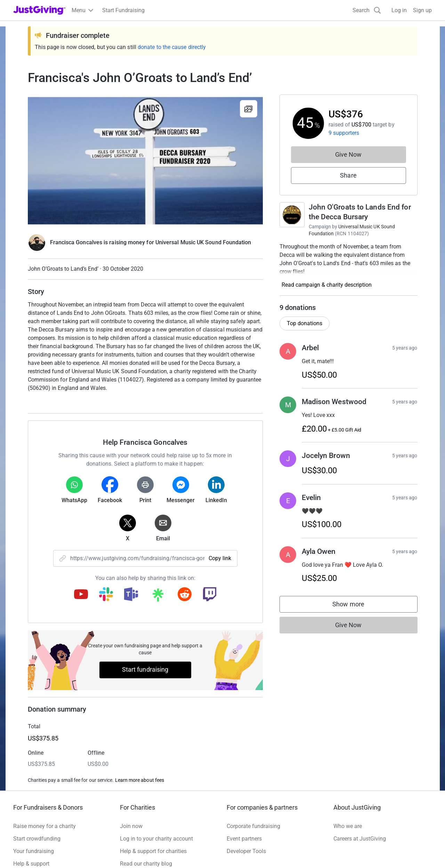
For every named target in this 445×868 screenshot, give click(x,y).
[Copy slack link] (106, 595)
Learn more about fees (140, 780)
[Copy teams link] (131, 595)
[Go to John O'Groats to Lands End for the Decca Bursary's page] (292, 215)
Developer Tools (246, 851)
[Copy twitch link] (210, 595)
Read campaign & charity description (327, 285)
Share (348, 175)
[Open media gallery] (145, 161)
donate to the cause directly (172, 47)
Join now (131, 826)
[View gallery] (249, 109)
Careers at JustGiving (360, 839)
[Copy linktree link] (158, 597)
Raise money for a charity (44, 826)
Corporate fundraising (253, 826)
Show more (355, 606)
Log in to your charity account (156, 839)
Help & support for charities (153, 851)
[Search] (367, 10)
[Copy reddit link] (185, 595)
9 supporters (344, 133)
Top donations (305, 323)
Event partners (244, 839)
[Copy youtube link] (81, 595)
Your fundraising (34, 851)
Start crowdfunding (37, 839)
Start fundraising (145, 669)
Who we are (348, 826)
